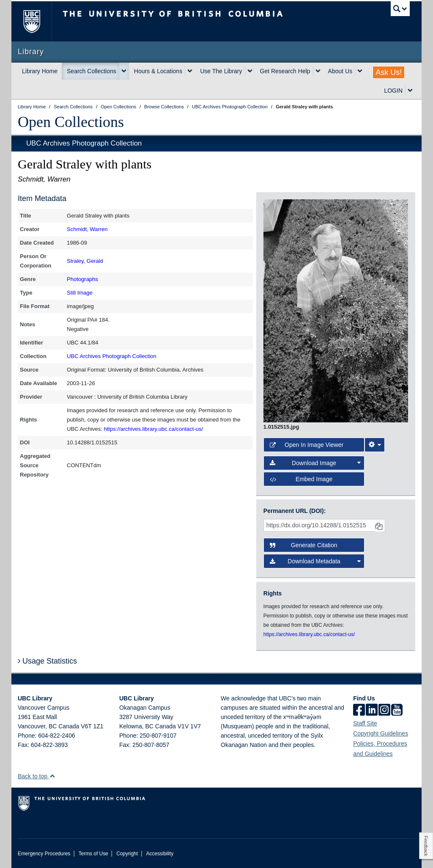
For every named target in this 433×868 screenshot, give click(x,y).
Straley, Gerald (85, 261)
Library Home (40, 71)
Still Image (80, 293)
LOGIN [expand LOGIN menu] (393, 91)
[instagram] (384, 711)
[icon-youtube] (397, 711)
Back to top (37, 776)
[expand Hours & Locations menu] (190, 71)
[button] (52, 776)
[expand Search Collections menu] (124, 71)
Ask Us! (389, 72)
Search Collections (92, 71)
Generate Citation (304, 545)
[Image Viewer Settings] (375, 445)
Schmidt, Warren (87, 229)
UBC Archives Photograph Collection (84, 143)
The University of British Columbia (38, 21)
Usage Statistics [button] (47, 661)
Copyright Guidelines (381, 733)
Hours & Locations (158, 71)
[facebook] (359, 711)
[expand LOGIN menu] (410, 91)
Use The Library (221, 71)
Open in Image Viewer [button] (307, 445)
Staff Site (365, 723)
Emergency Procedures (44, 854)
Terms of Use (93, 854)
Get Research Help (285, 71)
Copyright (127, 854)
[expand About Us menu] (360, 71)
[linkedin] (372, 711)
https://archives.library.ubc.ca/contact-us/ (154, 429)
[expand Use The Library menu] (250, 71)
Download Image (315, 463)
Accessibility (160, 854)
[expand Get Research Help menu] (318, 71)
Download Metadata (315, 561)
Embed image (301, 479)
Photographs (82, 279)
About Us (340, 71)
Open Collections (71, 122)
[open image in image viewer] (336, 310)
